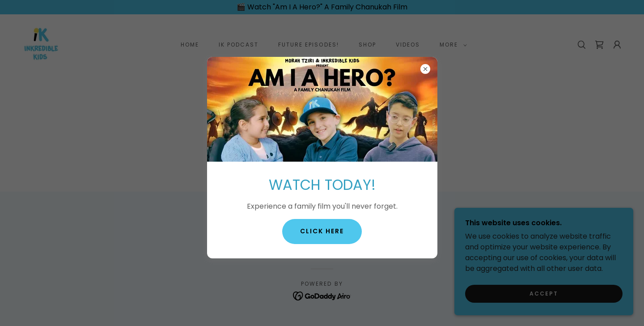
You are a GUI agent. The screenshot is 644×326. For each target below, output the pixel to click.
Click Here (322, 231)
